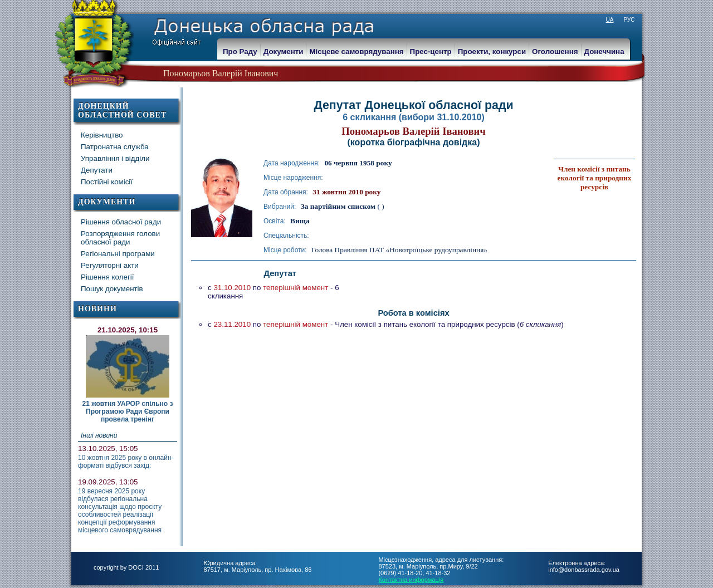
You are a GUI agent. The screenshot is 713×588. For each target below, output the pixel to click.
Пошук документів (112, 289)
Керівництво (102, 135)
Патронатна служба (115, 147)
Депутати (97, 170)
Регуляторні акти (110, 265)
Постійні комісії (107, 182)
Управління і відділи (115, 158)
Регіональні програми (118, 254)
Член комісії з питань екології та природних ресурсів (595, 178)
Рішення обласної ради (121, 222)
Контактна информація (411, 580)
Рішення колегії (107, 277)
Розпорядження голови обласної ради (120, 238)
